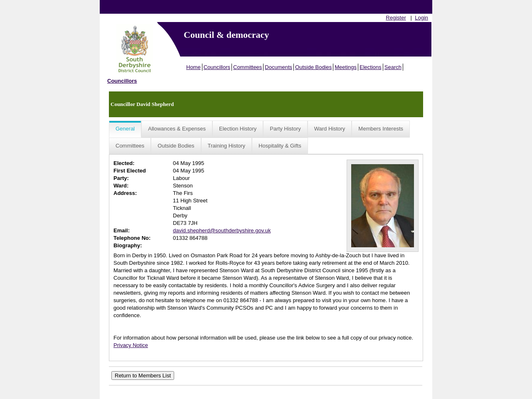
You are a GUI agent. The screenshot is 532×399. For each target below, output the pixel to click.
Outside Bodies (313, 67)
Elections (371, 67)
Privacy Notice (131, 345)
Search (393, 67)
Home (193, 67)
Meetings (346, 67)
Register (396, 18)
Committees (248, 67)
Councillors (217, 67)
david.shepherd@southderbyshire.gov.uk (222, 230)
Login (421, 18)
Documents (278, 67)
